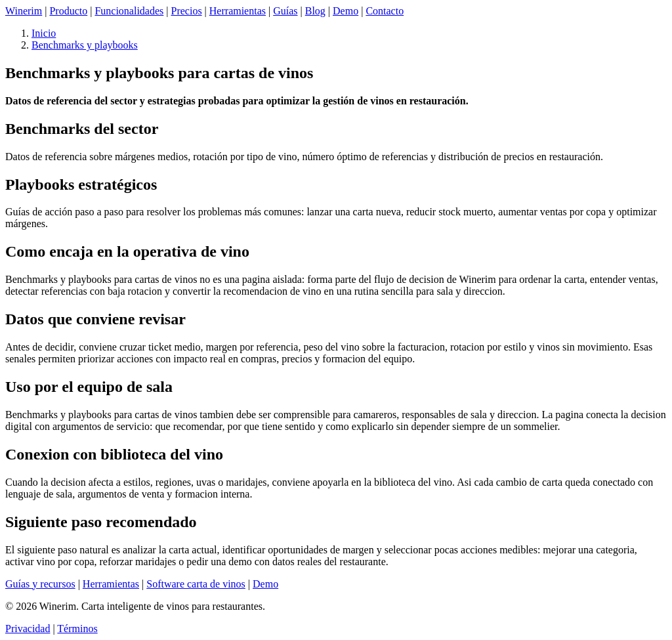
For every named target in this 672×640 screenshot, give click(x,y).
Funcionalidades (129, 11)
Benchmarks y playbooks (85, 45)
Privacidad (28, 629)
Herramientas (238, 11)
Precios (187, 11)
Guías (285, 11)
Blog (315, 11)
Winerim (24, 11)
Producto (68, 11)
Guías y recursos (40, 584)
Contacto (385, 11)
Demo (346, 11)
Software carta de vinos (196, 584)
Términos (77, 629)
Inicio (44, 33)
